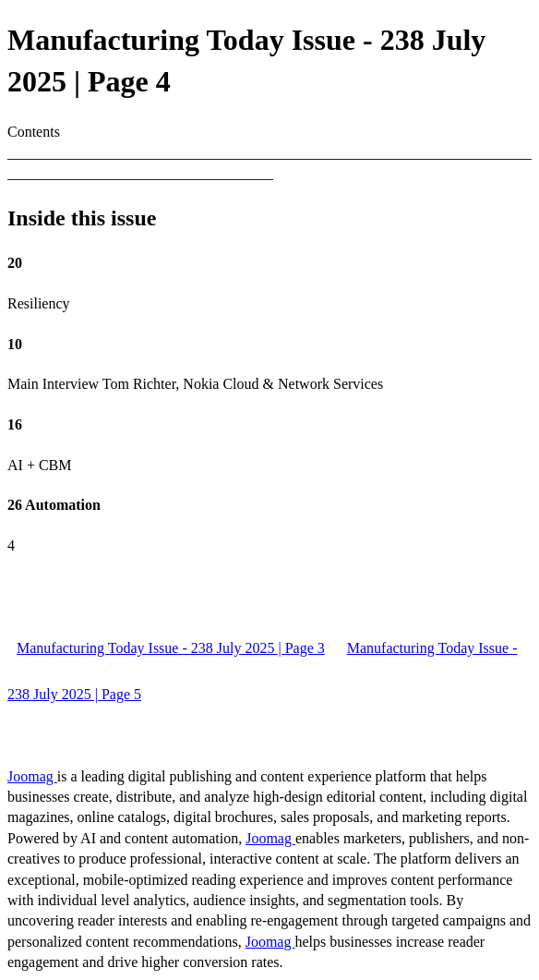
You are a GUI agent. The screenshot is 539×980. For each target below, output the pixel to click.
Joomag (32, 776)
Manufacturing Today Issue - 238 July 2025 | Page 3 (171, 648)
